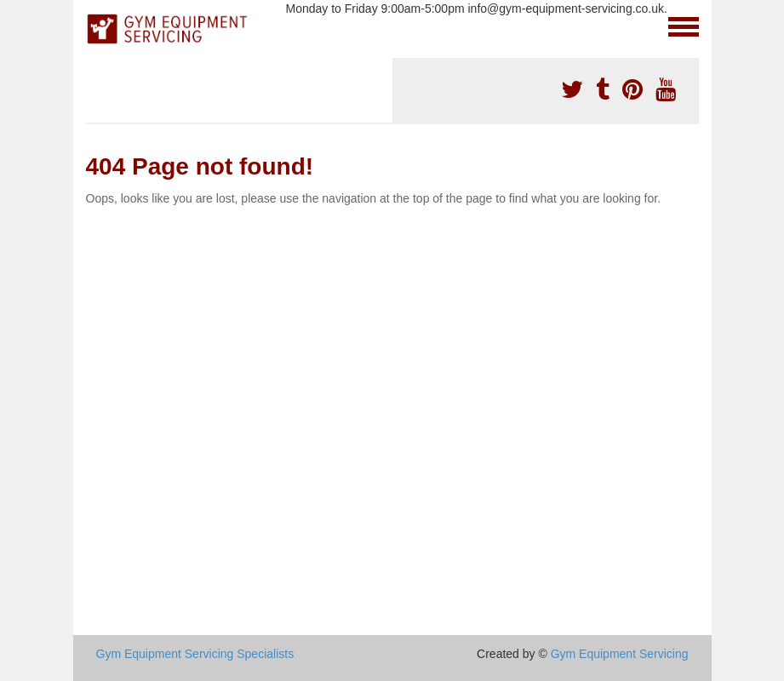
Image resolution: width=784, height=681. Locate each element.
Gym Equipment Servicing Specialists (195, 654)
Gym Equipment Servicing (620, 654)
